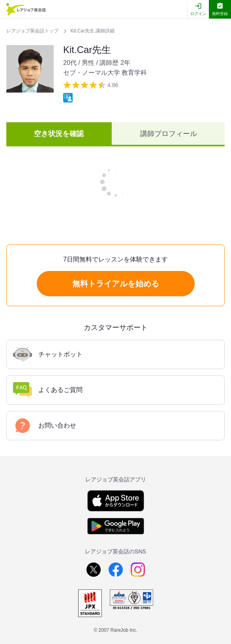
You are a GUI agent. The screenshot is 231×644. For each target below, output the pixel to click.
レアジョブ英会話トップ (33, 31)
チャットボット (48, 354)
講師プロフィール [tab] (169, 134)
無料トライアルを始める (116, 284)
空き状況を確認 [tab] (59, 134)
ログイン (198, 14)
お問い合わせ (45, 426)
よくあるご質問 (48, 390)
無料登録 (220, 14)
